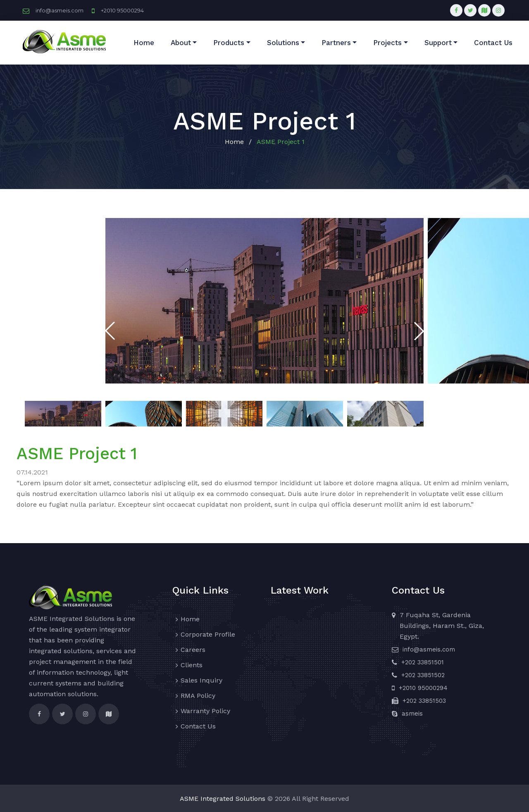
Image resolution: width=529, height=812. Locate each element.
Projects (387, 43)
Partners (336, 43)
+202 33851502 (423, 675)
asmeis (412, 714)
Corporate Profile (208, 634)
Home (144, 43)
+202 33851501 (423, 662)
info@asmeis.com (60, 10)
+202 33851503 (424, 701)
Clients (192, 665)
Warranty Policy (205, 711)
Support (438, 43)
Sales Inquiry (201, 680)
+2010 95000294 (122, 10)
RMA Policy (198, 696)
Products (229, 43)
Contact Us (493, 43)
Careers (193, 650)
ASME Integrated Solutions (223, 799)
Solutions (283, 43)
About (181, 43)
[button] (419, 331)
